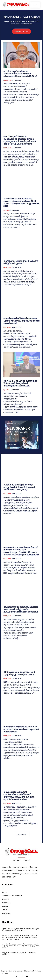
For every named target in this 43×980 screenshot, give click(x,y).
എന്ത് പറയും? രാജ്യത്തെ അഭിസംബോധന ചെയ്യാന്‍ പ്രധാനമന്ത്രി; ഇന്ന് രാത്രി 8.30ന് (20, 74)
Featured (7, 80)
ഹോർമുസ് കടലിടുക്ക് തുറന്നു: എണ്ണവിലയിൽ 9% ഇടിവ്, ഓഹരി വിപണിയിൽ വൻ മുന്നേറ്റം (19, 487)
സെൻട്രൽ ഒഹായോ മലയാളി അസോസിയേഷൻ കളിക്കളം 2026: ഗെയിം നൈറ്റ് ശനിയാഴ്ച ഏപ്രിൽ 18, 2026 (21, 202)
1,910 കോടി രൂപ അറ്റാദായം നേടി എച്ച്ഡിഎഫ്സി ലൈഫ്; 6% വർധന (19, 673)
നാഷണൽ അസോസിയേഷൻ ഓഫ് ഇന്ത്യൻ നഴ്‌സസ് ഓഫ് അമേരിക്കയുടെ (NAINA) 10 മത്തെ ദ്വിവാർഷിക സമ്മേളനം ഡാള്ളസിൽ (21, 551)
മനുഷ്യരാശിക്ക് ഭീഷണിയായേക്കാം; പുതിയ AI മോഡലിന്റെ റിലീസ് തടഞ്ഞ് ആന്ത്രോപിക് (21, 321)
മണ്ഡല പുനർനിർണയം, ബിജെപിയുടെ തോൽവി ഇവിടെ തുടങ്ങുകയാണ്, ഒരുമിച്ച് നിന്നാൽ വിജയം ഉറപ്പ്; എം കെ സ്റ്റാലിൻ (19, 140)
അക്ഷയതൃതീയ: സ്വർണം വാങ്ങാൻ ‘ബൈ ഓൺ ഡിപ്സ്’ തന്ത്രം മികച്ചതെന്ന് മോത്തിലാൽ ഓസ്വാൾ (21, 609)
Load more (22, 834)
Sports (6, 210)
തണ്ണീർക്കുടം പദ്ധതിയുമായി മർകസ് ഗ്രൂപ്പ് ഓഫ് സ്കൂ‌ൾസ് (20, 262)
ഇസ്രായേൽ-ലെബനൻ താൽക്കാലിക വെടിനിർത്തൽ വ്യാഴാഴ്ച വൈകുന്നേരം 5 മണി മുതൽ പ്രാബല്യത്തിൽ (19, 796)
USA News (7, 327)
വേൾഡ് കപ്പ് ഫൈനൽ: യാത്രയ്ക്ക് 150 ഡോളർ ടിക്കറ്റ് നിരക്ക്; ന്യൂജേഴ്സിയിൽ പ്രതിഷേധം (20, 383)
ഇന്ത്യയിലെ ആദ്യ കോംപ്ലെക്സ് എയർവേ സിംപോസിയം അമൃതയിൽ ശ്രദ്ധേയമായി (21, 729)
